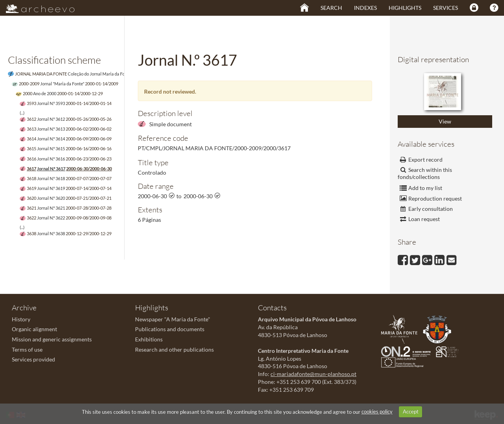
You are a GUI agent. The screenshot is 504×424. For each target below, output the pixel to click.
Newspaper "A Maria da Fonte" (173, 319)
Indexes (365, 8)
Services (446, 8)
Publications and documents (170, 329)
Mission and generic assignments (52, 339)
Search (331, 8)
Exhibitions (149, 339)
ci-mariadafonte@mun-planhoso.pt (313, 374)
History (21, 319)
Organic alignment (34, 329)
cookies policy (377, 411)
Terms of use (27, 349)
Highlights (405, 8)
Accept (411, 411)
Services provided (33, 359)
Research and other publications (174, 349)
